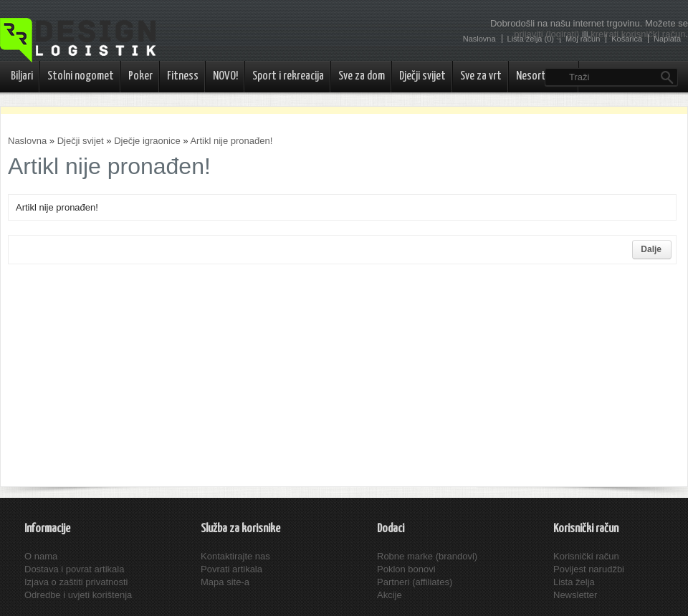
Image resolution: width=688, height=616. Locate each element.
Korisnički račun (586, 556)
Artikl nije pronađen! (231, 141)
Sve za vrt (481, 76)
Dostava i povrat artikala (74, 569)
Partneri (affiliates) (415, 582)
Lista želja (574, 582)
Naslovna (27, 141)
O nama (41, 556)
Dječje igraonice (147, 141)
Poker (140, 76)
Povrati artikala (231, 569)
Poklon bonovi (406, 569)
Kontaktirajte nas (235, 556)
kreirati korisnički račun (638, 34)
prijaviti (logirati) (546, 34)
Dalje (651, 249)
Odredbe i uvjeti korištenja (78, 595)
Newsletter (575, 595)
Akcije (390, 595)
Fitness (183, 76)
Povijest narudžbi (589, 569)
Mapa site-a (225, 582)
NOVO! (225, 76)
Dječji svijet (422, 76)
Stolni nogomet (81, 76)
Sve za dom (362, 76)
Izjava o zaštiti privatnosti (76, 582)
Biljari (22, 76)
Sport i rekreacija (288, 76)
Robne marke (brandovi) (427, 556)
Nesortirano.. (544, 76)
